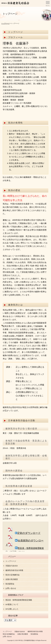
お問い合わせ (11, 588)
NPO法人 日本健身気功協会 (27, 640)
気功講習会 (10, 584)
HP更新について (12, 604)
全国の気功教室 (12, 579)
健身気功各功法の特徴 (14, 570)
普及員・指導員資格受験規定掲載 (19, 600)
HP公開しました (12, 609)
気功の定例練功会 (13, 575)
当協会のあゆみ (12, 566)
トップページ (5, 23)
